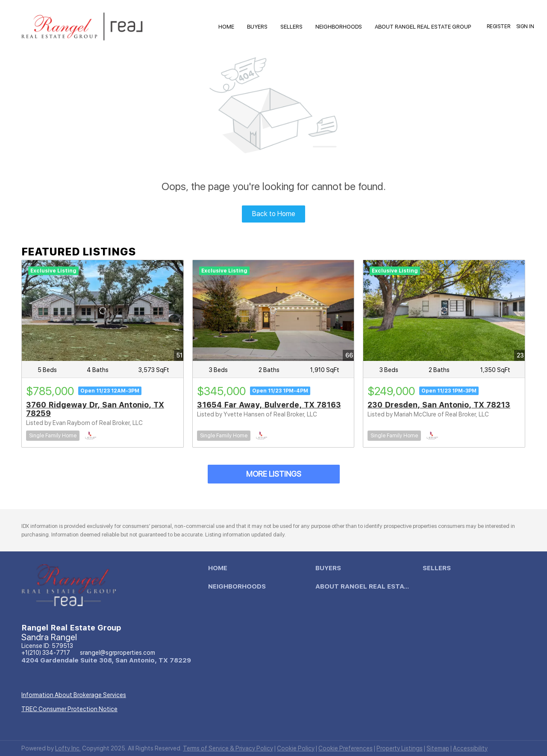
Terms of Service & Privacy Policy (228, 748)
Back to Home (274, 214)
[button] (220, 570)
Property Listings (400, 748)
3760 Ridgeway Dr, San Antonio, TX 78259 (95, 409)
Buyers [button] (257, 27)
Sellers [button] (291, 27)
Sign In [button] (525, 26)
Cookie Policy (296, 748)
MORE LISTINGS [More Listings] (274, 474)
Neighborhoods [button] (339, 27)
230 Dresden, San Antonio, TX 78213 (439, 405)
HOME (226, 27)
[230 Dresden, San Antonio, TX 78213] (444, 311)
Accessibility (470, 748)
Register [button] (498, 26)
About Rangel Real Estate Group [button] (423, 27)
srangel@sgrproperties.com (118, 653)
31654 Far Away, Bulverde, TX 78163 (269, 405)
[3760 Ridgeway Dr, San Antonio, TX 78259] (103, 311)
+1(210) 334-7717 (46, 653)
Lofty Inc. (68, 748)
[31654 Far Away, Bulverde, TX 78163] (273, 311)
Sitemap (438, 748)
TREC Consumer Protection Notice (69, 709)
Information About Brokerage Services (74, 695)
